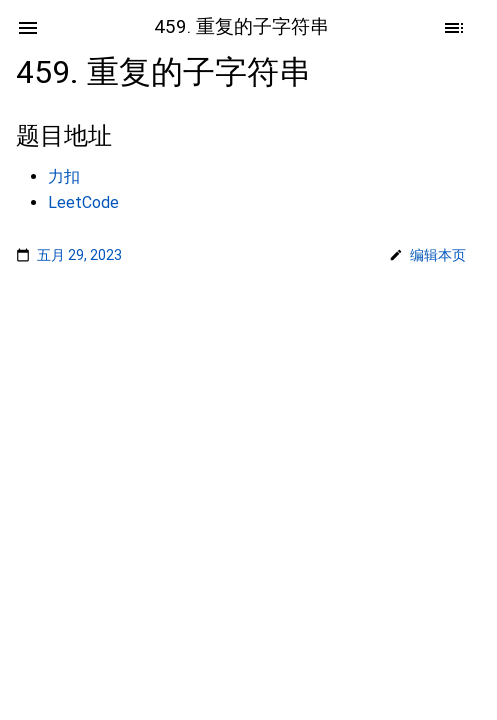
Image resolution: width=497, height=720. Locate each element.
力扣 (64, 176)
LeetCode (83, 202)
